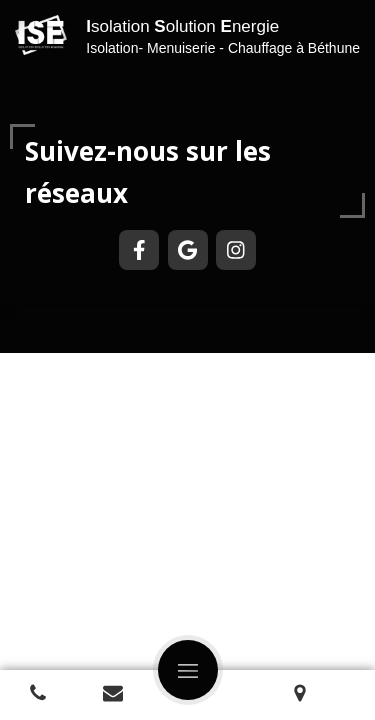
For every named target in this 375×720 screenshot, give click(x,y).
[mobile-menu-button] (188, 670)
